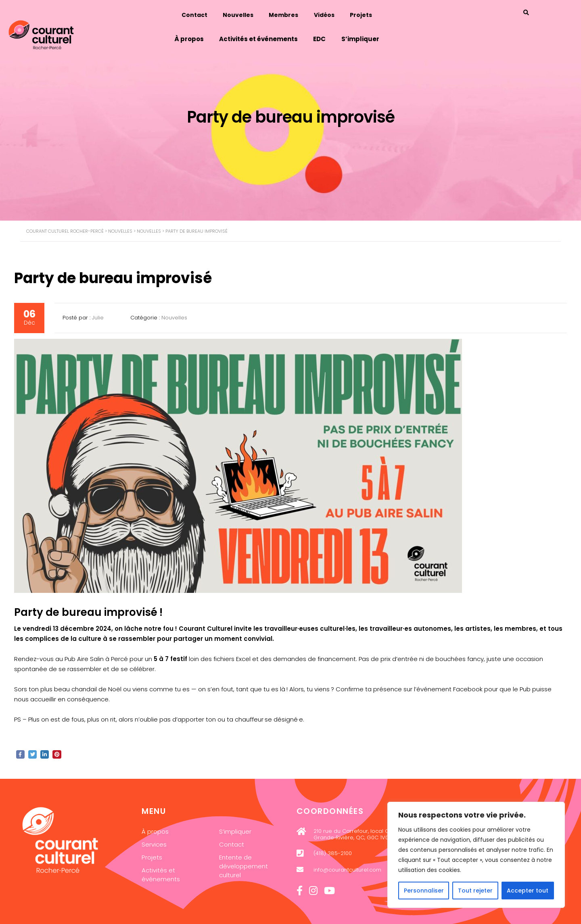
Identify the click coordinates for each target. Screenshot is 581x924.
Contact (207, 14)
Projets (376, 14)
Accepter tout (528, 891)
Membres (298, 14)
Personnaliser (424, 891)
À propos (202, 37)
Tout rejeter (475, 891)
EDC (334, 37)
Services (154, 844)
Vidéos (339, 14)
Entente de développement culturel (243, 866)
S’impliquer (375, 37)
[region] (476, 855)
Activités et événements (272, 37)
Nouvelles (251, 14)
